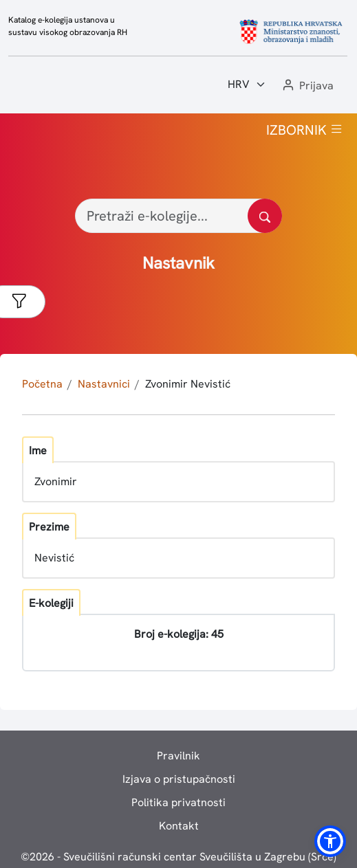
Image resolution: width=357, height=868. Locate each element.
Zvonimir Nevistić (188, 384)
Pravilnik (178, 756)
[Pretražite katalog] (265, 216)
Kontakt (179, 826)
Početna (42, 384)
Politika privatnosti (178, 802)
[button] (307, 86)
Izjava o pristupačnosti (179, 779)
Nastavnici (104, 384)
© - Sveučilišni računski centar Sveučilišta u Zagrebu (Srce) (178, 857)
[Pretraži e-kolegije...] (178, 216)
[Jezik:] (247, 85)
